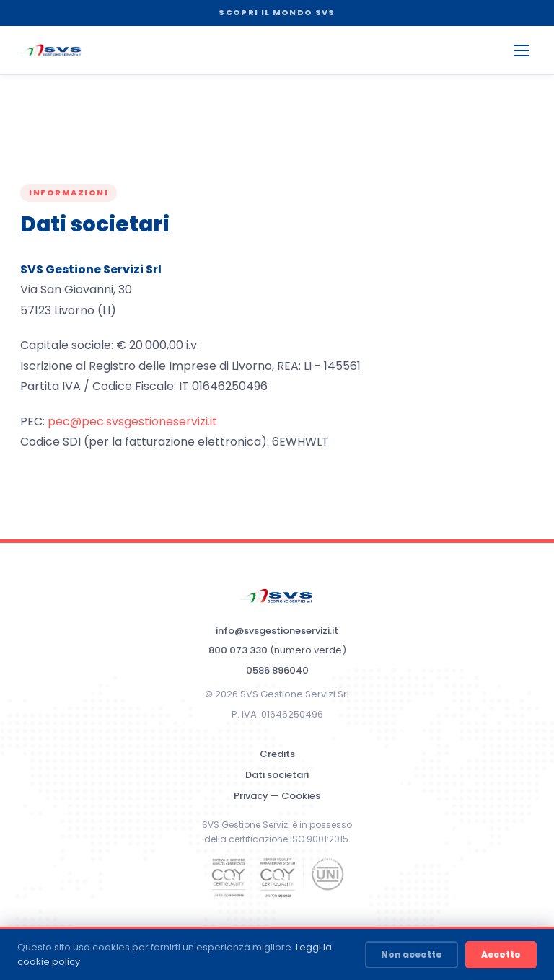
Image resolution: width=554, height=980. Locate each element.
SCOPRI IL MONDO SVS (277, 12)
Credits (277, 754)
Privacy (251, 796)
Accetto (501, 954)
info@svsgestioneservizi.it (277, 631)
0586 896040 (277, 670)
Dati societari (277, 775)
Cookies (301, 796)
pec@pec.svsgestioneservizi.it (132, 421)
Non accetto (412, 954)
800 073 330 (238, 650)
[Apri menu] (522, 50)
